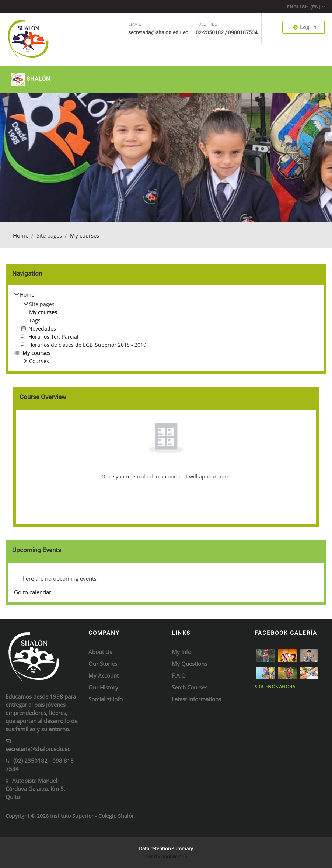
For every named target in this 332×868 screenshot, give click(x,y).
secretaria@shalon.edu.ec (38, 749)
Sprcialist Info (106, 699)
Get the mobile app (166, 857)
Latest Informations (196, 699)
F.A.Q (179, 675)
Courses (39, 361)
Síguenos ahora (275, 687)
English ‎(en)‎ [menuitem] (304, 7)
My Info (181, 652)
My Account (104, 675)
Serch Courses (190, 687)
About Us (100, 652)
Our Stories (103, 664)
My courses (85, 235)
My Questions (189, 664)
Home (21, 235)
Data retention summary (166, 848)
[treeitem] (166, 328)
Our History (103, 687)
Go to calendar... (35, 592)
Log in (305, 27)
